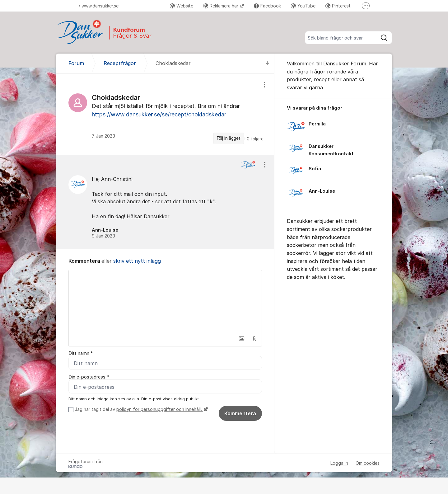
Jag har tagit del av (140, 409)
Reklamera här (221, 6)
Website (182, 6)
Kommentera (240, 413)
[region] (165, 114)
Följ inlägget (229, 138)
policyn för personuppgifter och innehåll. (160, 409)
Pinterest (338, 6)
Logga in (339, 463)
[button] (241, 339)
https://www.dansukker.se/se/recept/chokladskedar (159, 114)
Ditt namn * (81, 353)
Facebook (267, 6)
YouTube (303, 6)
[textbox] (165, 301)
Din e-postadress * (89, 377)
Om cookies (368, 463)
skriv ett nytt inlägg (137, 261)
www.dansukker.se (98, 6)
